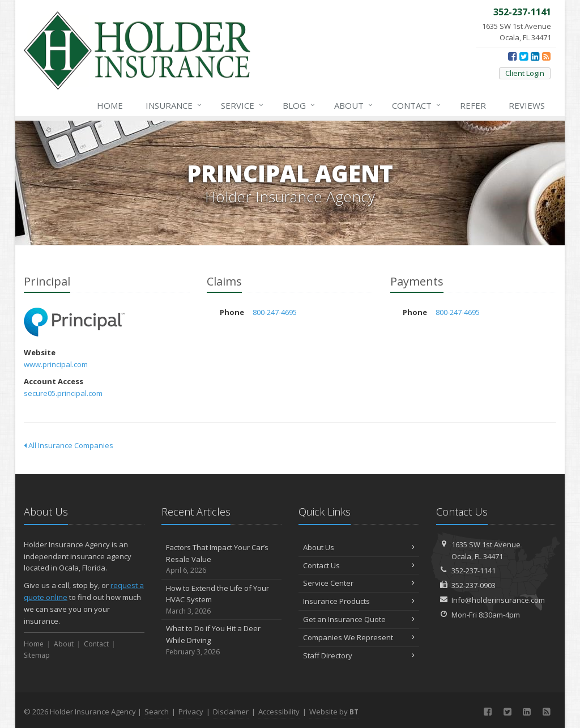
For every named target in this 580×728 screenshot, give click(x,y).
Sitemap (37, 655)
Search (157, 712)
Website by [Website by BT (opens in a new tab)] (334, 712)
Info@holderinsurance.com (498, 600)
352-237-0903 (474, 585)
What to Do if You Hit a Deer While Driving (222, 640)
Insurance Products (359, 601)
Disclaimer (231, 712)
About (354, 105)
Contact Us (359, 565)
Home (110, 105)
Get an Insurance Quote (359, 619)
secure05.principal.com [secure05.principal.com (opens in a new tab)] (63, 393)
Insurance (174, 105)
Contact (417, 105)
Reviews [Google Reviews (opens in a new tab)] (527, 105)
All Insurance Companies (69, 445)
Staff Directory (359, 655)
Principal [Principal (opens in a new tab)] (74, 322)
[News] (546, 56)
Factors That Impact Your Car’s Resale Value (222, 559)
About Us (359, 547)
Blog (299, 105)
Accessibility (279, 712)
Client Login (525, 73)
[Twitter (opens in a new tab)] (524, 56)
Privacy (191, 712)
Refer (473, 105)
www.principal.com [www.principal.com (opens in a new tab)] (56, 364)
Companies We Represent (359, 637)
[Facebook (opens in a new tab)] (512, 56)
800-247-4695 (275, 312)
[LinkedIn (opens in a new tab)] (535, 56)
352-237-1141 (474, 571)
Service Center (359, 583)
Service (243, 105)
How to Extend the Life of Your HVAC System (222, 600)
